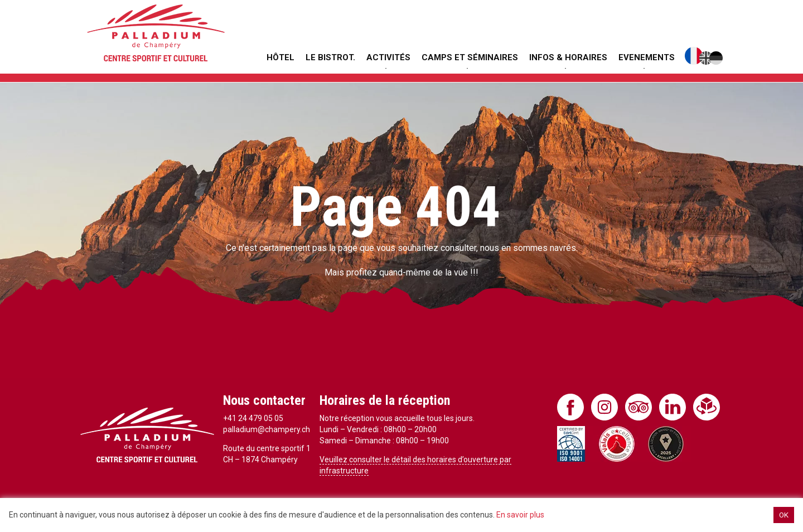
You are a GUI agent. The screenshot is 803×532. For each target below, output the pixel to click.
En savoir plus (520, 515)
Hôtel (280, 57)
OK (784, 515)
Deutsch (716, 58)
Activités (388, 57)
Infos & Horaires (568, 57)
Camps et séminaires (470, 57)
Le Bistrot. (330, 57)
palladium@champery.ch (267, 429)
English (706, 58)
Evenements (647, 57)
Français (694, 56)
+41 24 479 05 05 (253, 418)
